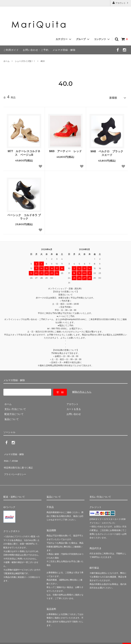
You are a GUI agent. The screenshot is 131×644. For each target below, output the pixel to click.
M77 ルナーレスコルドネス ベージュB (24, 152)
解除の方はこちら (82, 391)
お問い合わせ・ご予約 (36, 50)
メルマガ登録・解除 (64, 50)
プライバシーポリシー (15, 468)
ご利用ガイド (11, 50)
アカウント (121, 3)
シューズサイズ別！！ (25, 61)
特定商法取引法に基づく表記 (19, 463)
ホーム (6, 61)
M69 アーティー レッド (65, 150)
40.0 (42, 61)
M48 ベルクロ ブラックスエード (107, 152)
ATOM (14, 458)
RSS (6, 458)
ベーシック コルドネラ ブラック (24, 216)
